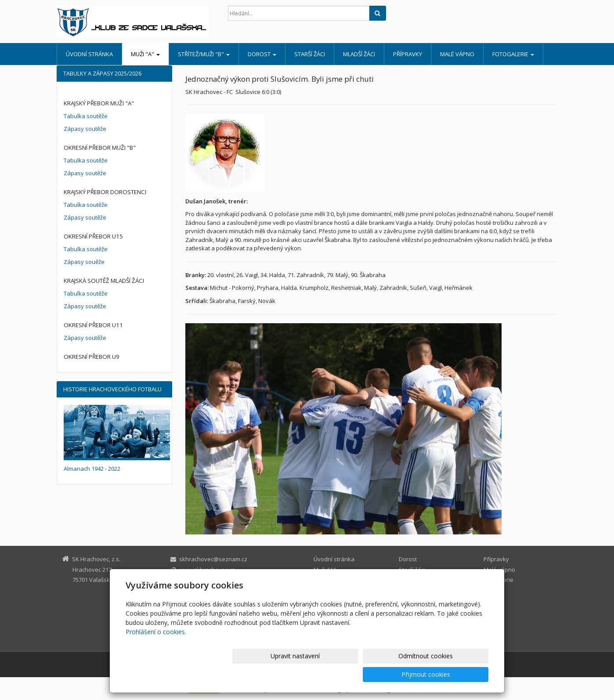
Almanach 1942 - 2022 (92, 469)
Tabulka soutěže (86, 116)
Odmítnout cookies (383, 674)
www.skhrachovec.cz (207, 570)
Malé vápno (457, 54)
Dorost (262, 54)
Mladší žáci (359, 54)
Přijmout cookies (455, 674)
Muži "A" (145, 54)
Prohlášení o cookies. (156, 650)
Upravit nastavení (311, 674)
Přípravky (408, 54)
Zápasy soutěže (85, 129)
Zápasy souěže (84, 262)
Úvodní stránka (89, 54)
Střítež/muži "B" (204, 54)
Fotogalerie (513, 54)
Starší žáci (310, 54)
